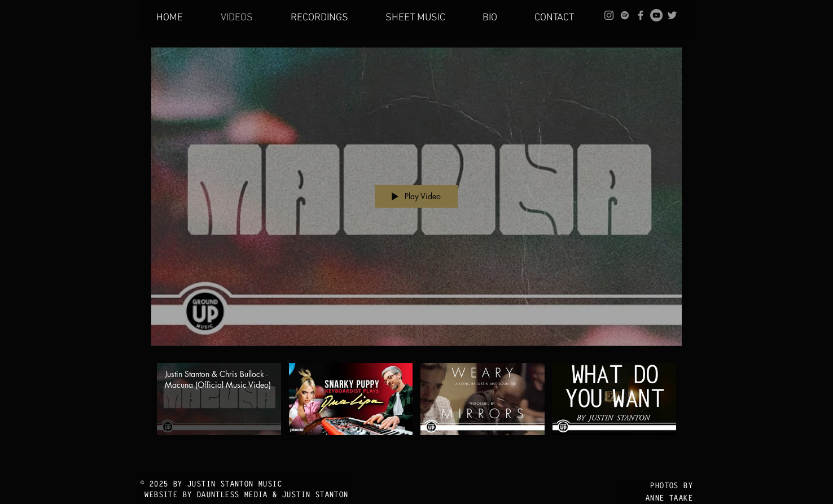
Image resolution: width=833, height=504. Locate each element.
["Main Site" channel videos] (417, 412)
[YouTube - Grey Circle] (656, 15)
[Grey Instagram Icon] (609, 15)
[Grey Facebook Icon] (641, 15)
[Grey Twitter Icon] (672, 15)
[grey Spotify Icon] (625, 15)
